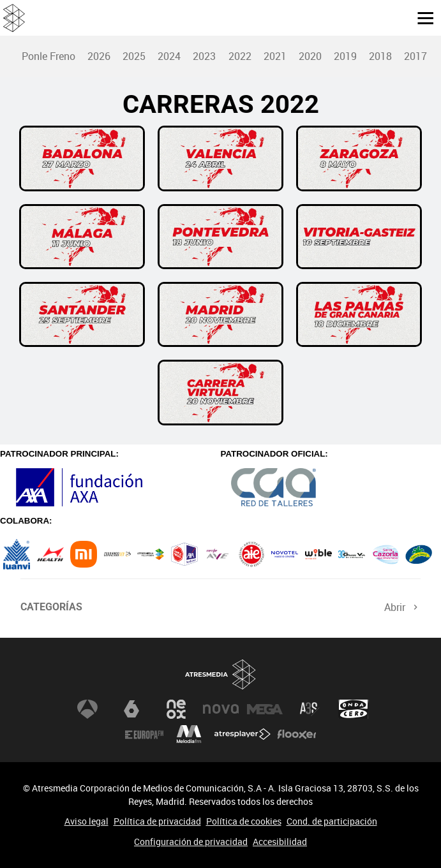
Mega (265, 709)
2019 (345, 56)
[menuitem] (48, 56)
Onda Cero (354, 709)
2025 (134, 56)
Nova (221, 709)
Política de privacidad (157, 821)
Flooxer (297, 735)
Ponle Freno (49, 56)
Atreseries (310, 709)
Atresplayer (243, 735)
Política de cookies (244, 821)
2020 (310, 56)
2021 (275, 56)
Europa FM (144, 735)
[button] (421, 17)
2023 (204, 56)
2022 (240, 56)
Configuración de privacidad (191, 842)
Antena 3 (87, 709)
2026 (99, 56)
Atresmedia (221, 674)
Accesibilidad (280, 842)
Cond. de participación (332, 821)
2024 (169, 56)
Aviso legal (86, 821)
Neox (176, 709)
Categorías (51, 607)
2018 (380, 56)
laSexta (131, 709)
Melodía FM (189, 735)
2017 (415, 56)
